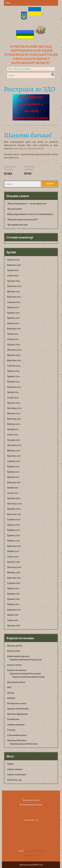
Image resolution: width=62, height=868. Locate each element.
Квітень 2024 (13, 382)
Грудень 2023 (14, 403)
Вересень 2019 (14, 578)
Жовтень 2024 (14, 355)
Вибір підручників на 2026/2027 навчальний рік (30, 214)
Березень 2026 (14, 265)
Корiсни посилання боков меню (25, 674)
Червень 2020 (14, 530)
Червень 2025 (13, 313)
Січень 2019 (13, 620)
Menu (8, 3)
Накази (11, 693)
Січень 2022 (13, 435)
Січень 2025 (13, 339)
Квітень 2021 (13, 477)
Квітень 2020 (13, 541)
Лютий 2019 (13, 615)
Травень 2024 (13, 376)
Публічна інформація (17, 714)
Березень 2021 (14, 482)
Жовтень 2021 (14, 451)
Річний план (13, 719)
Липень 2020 (13, 525)
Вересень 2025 (14, 297)
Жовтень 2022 (14, 424)
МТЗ (9, 687)
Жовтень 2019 (14, 572)
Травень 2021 (13, 472)
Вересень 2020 (14, 514)
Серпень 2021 (14, 461)
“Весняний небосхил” (18, 225)
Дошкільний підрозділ (18, 656)
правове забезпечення (18, 709)
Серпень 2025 (14, 302)
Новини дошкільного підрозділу (26, 660)
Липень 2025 (13, 307)
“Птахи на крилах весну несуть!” (23, 219)
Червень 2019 (13, 594)
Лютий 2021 (13, 488)
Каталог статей (14, 665)
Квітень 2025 (13, 323)
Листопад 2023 (14, 408)
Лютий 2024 (13, 392)
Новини (11, 698)
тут (18, 158)
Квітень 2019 (13, 604)
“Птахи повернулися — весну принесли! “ (27, 204)
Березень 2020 (14, 546)
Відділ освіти (14, 651)
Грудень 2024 (14, 345)
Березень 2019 (14, 610)
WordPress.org (14, 780)
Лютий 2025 (13, 334)
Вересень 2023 (14, 419)
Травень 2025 (13, 318)
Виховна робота (15, 646)
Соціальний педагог (17, 735)
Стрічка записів (15, 769)
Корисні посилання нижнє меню (28, 677)
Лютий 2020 (13, 551)
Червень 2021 (13, 466)
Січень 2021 (13, 493)
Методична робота (16, 682)
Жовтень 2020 (14, 509)
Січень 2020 (13, 557)
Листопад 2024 (14, 350)
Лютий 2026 (13, 270)
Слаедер (11, 730)
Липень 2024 (13, 371)
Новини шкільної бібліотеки (24, 744)
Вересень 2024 (14, 360)
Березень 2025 (14, 329)
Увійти (10, 764)
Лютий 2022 (13, 429)
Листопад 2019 (14, 567)
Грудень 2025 (13, 281)
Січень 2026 (13, 276)
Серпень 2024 (14, 366)
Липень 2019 (13, 588)
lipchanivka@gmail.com (34, 851)
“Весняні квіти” (15, 209)
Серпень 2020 (14, 519)
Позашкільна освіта (17, 703)
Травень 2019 (13, 599)
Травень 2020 (13, 535)
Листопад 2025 (14, 286)
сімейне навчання (16, 725)
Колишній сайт (31, 855)
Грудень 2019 (13, 562)
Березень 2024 (14, 387)
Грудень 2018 (13, 625)
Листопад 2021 (14, 445)
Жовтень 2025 (14, 291)
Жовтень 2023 (14, 413)
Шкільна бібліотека (17, 740)
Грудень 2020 (14, 498)
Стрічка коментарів (16, 774)
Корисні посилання (17, 670)
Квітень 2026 (13, 260)
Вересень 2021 (14, 456)
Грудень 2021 (13, 440)
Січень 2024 (13, 398)
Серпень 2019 (14, 583)
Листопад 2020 (14, 504)
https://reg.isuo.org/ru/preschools (28, 148)
